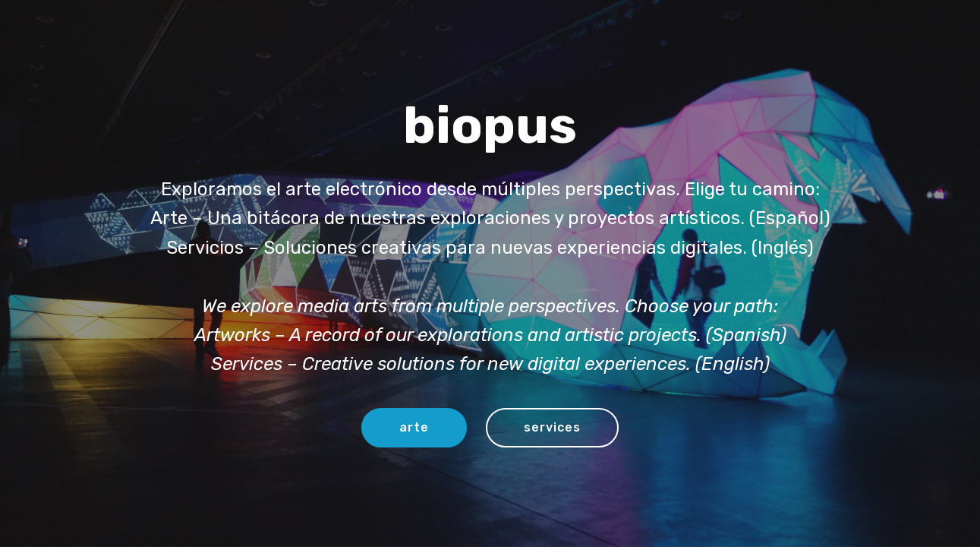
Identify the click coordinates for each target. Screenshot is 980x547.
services (552, 427)
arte (414, 427)
